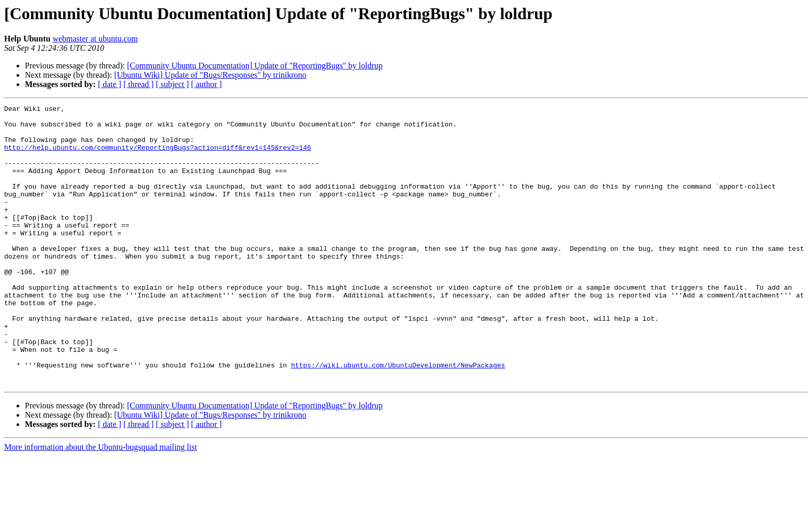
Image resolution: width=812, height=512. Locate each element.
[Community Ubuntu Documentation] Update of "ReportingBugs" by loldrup (255, 66)
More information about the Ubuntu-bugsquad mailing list (100, 503)
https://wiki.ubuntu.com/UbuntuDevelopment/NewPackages (398, 418)
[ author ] (207, 84)
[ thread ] (139, 84)
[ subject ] (172, 84)
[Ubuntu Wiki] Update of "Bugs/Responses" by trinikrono (210, 75)
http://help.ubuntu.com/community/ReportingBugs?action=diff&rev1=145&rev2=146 (158, 157)
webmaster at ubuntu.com (95, 39)
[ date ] (110, 84)
